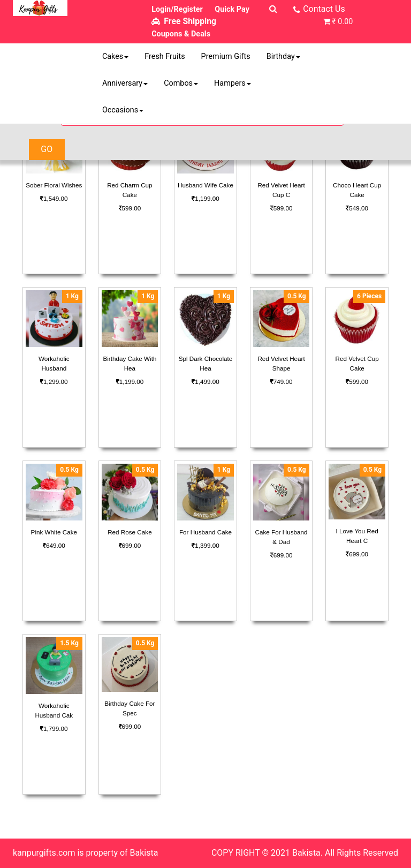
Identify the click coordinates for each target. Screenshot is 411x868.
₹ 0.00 (342, 22)
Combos (181, 83)
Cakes (115, 56)
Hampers (233, 83)
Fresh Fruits (165, 56)
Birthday (283, 56)
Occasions (123, 110)
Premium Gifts (226, 56)
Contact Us (324, 9)
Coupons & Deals (181, 34)
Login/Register (177, 9)
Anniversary (125, 83)
